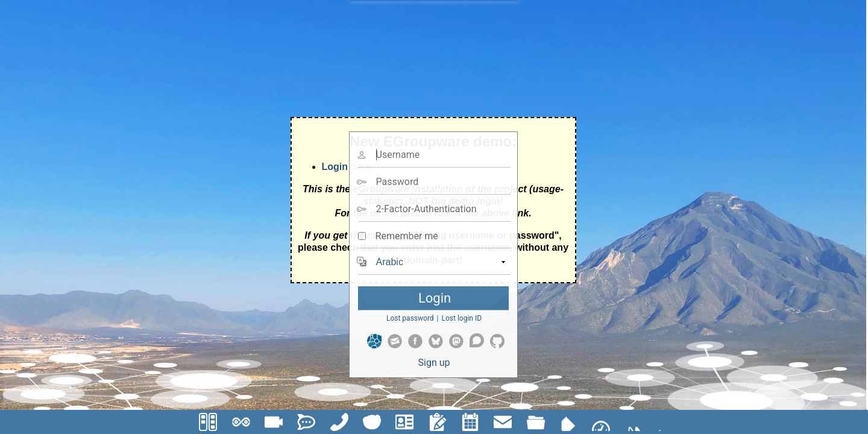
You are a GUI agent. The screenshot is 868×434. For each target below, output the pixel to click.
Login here (347, 167)
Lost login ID (462, 318)
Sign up (434, 363)
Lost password (410, 318)
